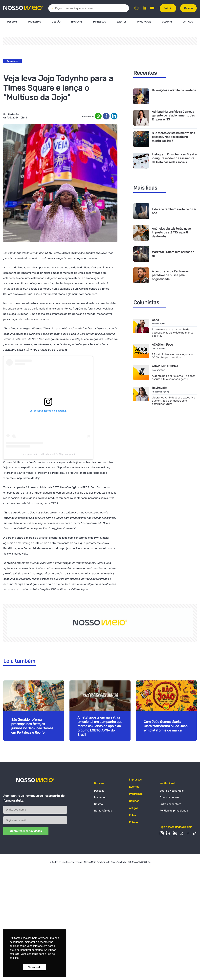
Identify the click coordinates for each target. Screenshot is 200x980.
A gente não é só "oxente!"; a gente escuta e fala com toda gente (174, 377)
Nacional (77, 22)
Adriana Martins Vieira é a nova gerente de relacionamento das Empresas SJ (173, 116)
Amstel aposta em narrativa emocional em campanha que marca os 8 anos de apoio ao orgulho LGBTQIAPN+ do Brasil (100, 726)
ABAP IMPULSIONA (165, 366)
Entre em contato (170, 804)
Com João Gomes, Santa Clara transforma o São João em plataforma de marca (166, 726)
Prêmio (168, 8)
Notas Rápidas (103, 811)
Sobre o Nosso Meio (172, 791)
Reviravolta (160, 388)
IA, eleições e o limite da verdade (174, 90)
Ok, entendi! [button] (34, 967)
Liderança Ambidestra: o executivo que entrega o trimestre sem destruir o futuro (173, 401)
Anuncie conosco (170, 797)
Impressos (99, 22)
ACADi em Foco (162, 345)
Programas (144, 22)
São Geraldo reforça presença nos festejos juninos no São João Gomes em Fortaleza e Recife (32, 726)
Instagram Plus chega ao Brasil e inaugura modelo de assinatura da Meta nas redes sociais (174, 158)
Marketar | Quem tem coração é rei (173, 254)
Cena (155, 320)
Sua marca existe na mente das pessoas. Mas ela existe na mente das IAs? (173, 137)
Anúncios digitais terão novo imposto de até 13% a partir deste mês (171, 233)
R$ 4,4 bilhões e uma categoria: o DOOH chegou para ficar (172, 356)
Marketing (35, 22)
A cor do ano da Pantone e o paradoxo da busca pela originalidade (171, 275)
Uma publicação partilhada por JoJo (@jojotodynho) (48, 454)
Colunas (167, 22)
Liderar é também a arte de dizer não (174, 211)
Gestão (56, 22)
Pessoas (12, 22)
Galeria (188, 8)
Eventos (122, 22)
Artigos (188, 22)
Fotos (132, 815)
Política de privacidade (174, 811)
